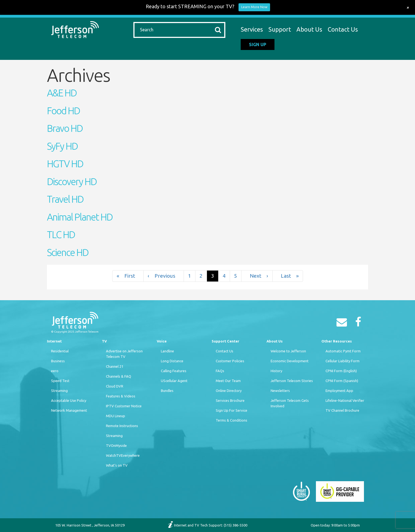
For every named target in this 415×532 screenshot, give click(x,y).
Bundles (167, 391)
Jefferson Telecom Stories (292, 381)
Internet (54, 341)
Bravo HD (65, 128)
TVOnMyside (116, 445)
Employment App (339, 391)
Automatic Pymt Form (343, 351)
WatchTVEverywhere (123, 455)
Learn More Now (254, 7)
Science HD (68, 252)
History (276, 371)
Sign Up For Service (232, 410)
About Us (309, 29)
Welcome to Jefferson (288, 351)
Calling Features (174, 371)
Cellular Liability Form (343, 361)
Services (252, 29)
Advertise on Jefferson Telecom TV (124, 354)
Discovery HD (72, 182)
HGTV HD (65, 164)
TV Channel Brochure (342, 410)
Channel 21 (115, 366)
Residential (60, 351)
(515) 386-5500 (235, 525)
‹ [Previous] (164, 276)
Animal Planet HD (80, 217)
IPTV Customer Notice (124, 406)
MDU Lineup (116, 416)
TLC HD (61, 235)
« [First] (128, 276)
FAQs (220, 371)
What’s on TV (117, 465)
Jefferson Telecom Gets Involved (290, 403)
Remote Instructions (122, 426)
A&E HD (62, 93)
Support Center (225, 341)
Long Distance (172, 361)
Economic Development (290, 361)
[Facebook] (360, 324)
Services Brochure (230, 400)
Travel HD (65, 199)
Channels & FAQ (119, 376)
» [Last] (288, 276)
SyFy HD (62, 146)
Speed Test (60, 381)
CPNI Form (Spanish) (342, 381)
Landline (167, 351)
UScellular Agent (174, 381)
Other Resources (337, 341)
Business (58, 361)
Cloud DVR (115, 386)
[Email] (343, 324)
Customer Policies (230, 361)
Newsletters (280, 391)
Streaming (59, 391)
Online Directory (229, 391)
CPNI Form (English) (341, 371)
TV (104, 341)
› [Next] (257, 276)
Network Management (69, 410)
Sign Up (258, 44)
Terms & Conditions (232, 420)
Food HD (63, 111)
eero (55, 371)
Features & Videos (121, 396)
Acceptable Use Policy (69, 400)
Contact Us (343, 29)
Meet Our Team (228, 381)
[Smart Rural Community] (301, 491)
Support (280, 29)
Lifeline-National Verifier (345, 400)
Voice (162, 341)
